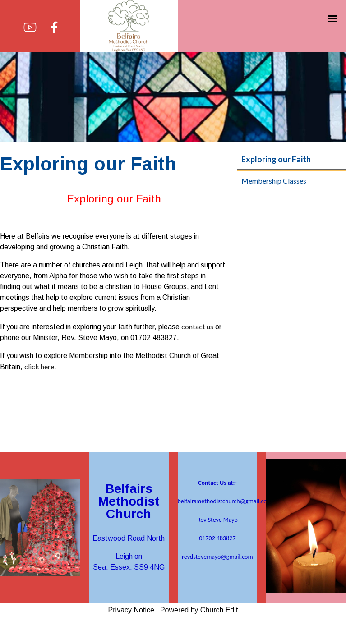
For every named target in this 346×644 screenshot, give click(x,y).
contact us (197, 326)
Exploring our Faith (276, 159)
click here (39, 366)
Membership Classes (274, 181)
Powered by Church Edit (199, 610)
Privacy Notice (131, 610)
